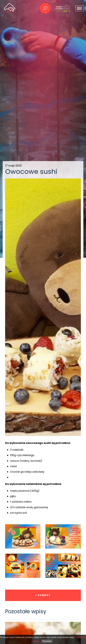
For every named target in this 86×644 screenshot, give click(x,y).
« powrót (43, 595)
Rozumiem (47, 641)
